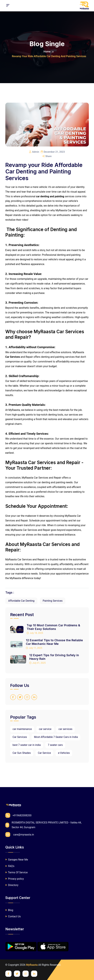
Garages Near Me (17, 860)
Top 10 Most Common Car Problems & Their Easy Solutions (53, 627)
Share (47, 156)
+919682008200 (18, 815)
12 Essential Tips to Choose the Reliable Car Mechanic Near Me (54, 642)
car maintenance (22, 729)
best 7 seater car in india (27, 745)
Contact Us (13, 916)
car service (45, 729)
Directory (12, 885)
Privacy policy (15, 879)
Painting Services (53, 601)
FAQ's (10, 866)
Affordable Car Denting (21, 601)
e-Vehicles (64, 753)
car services (66, 729)
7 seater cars (55, 745)
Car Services (20, 737)
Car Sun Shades (22, 753)
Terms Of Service (17, 872)
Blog (9, 910)
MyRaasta (32, 965)
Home (47, 52)
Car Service (44, 753)
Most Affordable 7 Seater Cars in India (56, 737)
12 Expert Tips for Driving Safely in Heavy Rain (54, 657)
